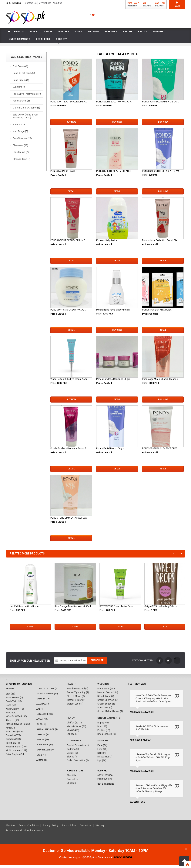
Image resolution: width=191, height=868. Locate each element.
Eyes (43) (102, 752)
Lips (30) (102, 764)
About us (10, 829)
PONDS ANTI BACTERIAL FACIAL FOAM (69, 105)
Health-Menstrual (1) (77, 692)
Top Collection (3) (47, 692)
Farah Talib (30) (14, 705)
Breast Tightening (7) (78, 696)
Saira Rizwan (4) (14, 701)
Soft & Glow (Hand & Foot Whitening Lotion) (25, 119)
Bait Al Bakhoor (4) (47, 733)
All (144, 3)
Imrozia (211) (13, 746)
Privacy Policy (50, 829)
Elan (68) (10, 697)
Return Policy (69, 829)
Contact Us (31, 3)
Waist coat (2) (105, 711)
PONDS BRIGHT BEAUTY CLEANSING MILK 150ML (115, 174)
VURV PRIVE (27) (45, 748)
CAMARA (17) (43, 702)
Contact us (86, 829)
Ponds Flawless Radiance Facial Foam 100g (69, 451)
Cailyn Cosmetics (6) (78, 764)
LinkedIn (177, 664)
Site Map (71, 786)
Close (186, 852)
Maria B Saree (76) (76, 730)
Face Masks (21, 155)
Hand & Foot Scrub (24, 76)
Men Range (20, 135)
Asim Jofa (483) (14, 735)
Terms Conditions (29, 829)
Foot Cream (20, 69)
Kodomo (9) (73, 752)
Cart (178, 6)
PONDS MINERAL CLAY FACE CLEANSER (161, 451)
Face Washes (22, 141)
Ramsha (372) (13, 739)
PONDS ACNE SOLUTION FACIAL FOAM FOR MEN (115, 105)
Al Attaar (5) (43, 707)
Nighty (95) (103, 726)
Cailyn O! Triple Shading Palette (161, 609)
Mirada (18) (43, 743)
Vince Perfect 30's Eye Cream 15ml (69, 382)
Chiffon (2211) (74, 726)
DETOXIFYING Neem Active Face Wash (118, 609)
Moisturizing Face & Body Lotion (113, 313)
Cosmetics (74, 744)
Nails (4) (102, 756)
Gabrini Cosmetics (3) (78, 749)
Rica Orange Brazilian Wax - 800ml (73, 609)
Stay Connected (142, 664)
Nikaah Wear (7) (106, 699)
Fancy (71, 721)
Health (72, 687)
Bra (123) (102, 730)
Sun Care (19, 90)
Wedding (103, 687)
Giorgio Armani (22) (47, 697)
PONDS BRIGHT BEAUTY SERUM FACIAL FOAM (69, 243)
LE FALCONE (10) (45, 717)
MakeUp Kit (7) (105, 760)
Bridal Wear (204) (106, 692)
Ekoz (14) (41, 758)
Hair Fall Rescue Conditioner (24, 609)
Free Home (133, 3)
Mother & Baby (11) (77, 703)
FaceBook (160, 664)
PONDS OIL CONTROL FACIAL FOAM (161, 174)
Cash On (160, 3)
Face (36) (102, 749)
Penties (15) (104, 733)
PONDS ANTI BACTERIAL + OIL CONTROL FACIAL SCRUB (161, 105)
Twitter (168, 664)
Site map (100, 829)
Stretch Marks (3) (76, 699)
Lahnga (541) (74, 737)
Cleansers (20, 148)
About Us (58, 3)
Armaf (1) (42, 763)
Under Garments (109, 721)
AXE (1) (40, 712)
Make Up (103, 744)
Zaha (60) (11, 708)
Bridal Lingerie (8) (107, 737)
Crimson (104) (13, 742)
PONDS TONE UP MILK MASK (157, 313)
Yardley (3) (42, 738)
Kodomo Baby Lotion (107, 243)
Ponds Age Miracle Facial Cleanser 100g (161, 382)
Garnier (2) (72, 756)
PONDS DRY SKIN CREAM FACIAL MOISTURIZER (69, 313)
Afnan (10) (42, 722)
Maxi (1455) (73, 733)
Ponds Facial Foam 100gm (110, 451)
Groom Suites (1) (106, 707)
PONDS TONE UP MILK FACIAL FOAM (69, 521)
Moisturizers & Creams (26, 111)
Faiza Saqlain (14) (15, 757)
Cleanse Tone (22, 162)
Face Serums (21, 104)
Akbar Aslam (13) (15, 712)
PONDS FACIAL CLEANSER (64, 174)
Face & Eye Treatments (27, 97)
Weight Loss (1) (75, 707)
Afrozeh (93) (12, 723)
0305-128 (13, 3)
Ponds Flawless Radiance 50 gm (113, 382)
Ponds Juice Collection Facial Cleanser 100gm (161, 243)
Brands (10, 692)
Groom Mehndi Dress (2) (110, 715)
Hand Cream (21, 83)
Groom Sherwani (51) (108, 703)
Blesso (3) (72, 760)
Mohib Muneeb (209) (16, 754)
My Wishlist (45, 3)
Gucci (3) (41, 727)
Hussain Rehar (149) (17, 750)
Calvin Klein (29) (45, 753)
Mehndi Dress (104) (108, 696)
